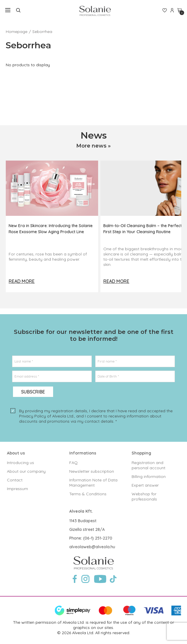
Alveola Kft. (81, 511)
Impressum (17, 489)
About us (16, 453)
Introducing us (20, 463)
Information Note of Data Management (93, 483)
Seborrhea (42, 32)
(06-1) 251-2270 (98, 538)
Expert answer (145, 485)
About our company (26, 471)
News (94, 135)
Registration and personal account (148, 465)
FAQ (73, 463)
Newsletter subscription (92, 471)
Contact (15, 480)
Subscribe (33, 392)
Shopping (141, 453)
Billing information (149, 476)
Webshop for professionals (144, 496)
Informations (83, 453)
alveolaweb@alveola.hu (92, 547)
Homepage (17, 32)
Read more (22, 281)
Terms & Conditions (88, 494)
